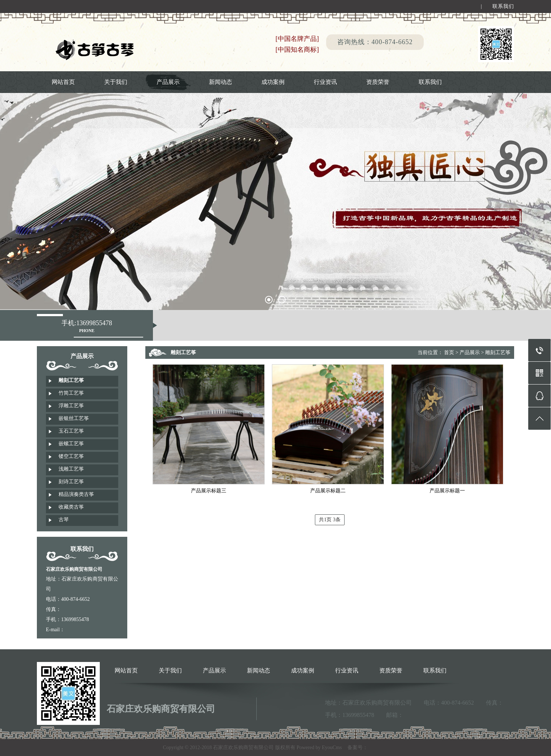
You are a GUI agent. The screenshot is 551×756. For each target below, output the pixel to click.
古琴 (64, 520)
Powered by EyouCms (319, 747)
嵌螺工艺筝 (71, 444)
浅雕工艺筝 (71, 469)
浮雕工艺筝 (71, 406)
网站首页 (63, 82)
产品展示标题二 (328, 491)
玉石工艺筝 (71, 431)
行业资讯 (325, 82)
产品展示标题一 (447, 491)
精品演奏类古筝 (76, 494)
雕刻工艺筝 (71, 380)
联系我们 (503, 7)
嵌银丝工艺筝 (74, 418)
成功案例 (273, 82)
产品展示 (168, 82)
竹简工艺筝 (71, 393)
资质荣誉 (378, 82)
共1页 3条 (330, 520)
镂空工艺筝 (71, 456)
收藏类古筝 (71, 507)
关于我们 (116, 82)
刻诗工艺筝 (71, 482)
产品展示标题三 (209, 491)
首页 (449, 352)
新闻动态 (221, 82)
